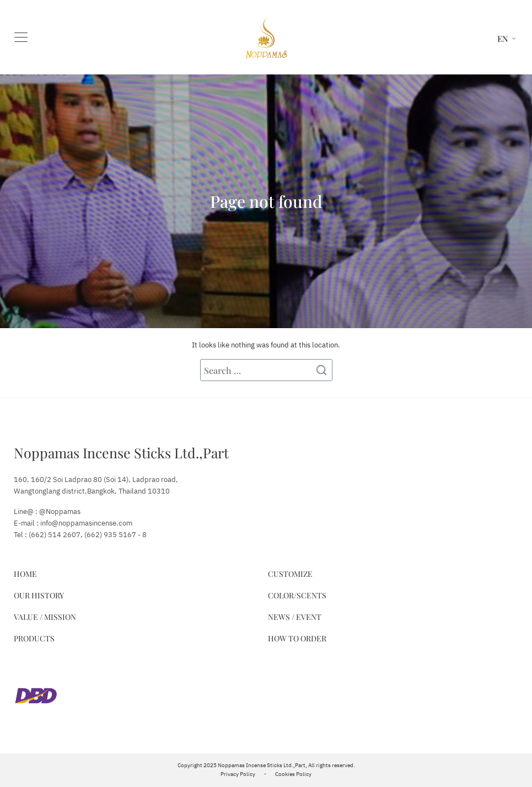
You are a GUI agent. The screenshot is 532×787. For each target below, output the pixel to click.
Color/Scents (297, 595)
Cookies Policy (293, 774)
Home (25, 574)
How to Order (297, 638)
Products (34, 638)
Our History (39, 595)
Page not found (266, 201)
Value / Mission (45, 617)
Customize (290, 574)
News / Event (295, 617)
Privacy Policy (238, 774)
